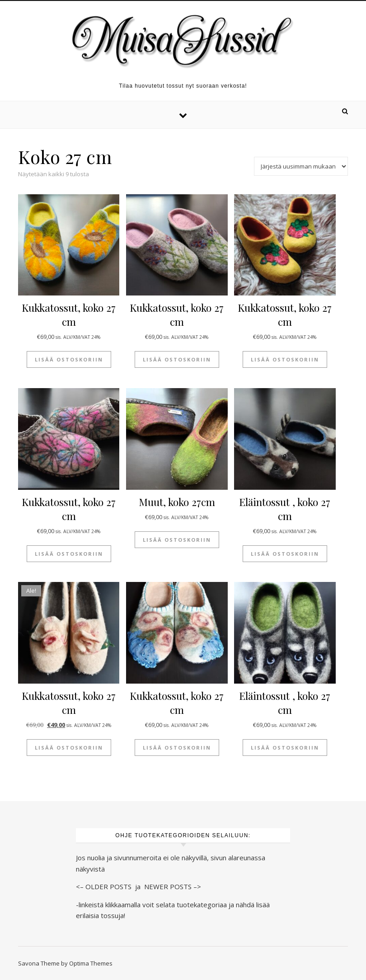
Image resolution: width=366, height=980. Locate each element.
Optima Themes (91, 963)
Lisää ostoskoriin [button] (69, 359)
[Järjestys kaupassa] (301, 166)
